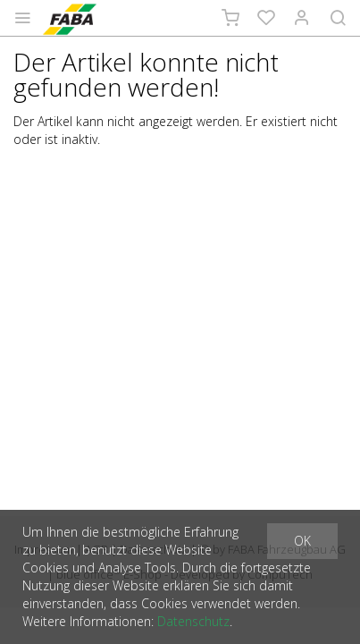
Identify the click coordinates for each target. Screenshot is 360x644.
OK (302, 541)
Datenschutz (193, 621)
